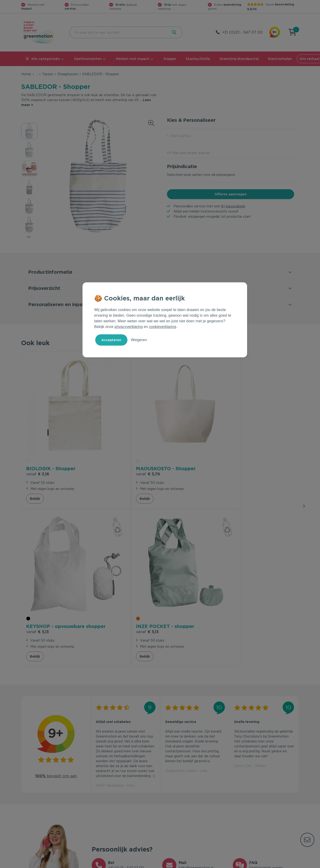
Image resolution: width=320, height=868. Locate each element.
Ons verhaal (242, 781)
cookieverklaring (163, 327)
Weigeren (139, 340)
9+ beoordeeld (233, 206)
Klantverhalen (280, 59)
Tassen (48, 74)
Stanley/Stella (198, 59)
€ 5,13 (176, 440)
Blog (237, 804)
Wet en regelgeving (108, 796)
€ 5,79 (107, 440)
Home (26, 74)
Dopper (170, 59)
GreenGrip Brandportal (239, 59)
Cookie (268, 864)
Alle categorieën (43, 59)
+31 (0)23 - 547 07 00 (242, 32)
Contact (98, 781)
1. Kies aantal (179, 136)
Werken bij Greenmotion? (253, 796)
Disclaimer (291, 864)
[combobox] (118, 32)
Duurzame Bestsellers (180, 796)
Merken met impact (133, 59)
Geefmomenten (88, 59)
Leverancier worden (178, 804)
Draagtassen (68, 74)
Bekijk (35, 465)
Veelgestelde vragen (109, 789)
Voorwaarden (223, 864)
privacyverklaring (129, 327)
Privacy (248, 864)
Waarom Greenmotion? (252, 789)
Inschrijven (253, 730)
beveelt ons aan (56, 583)
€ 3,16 (38, 434)
